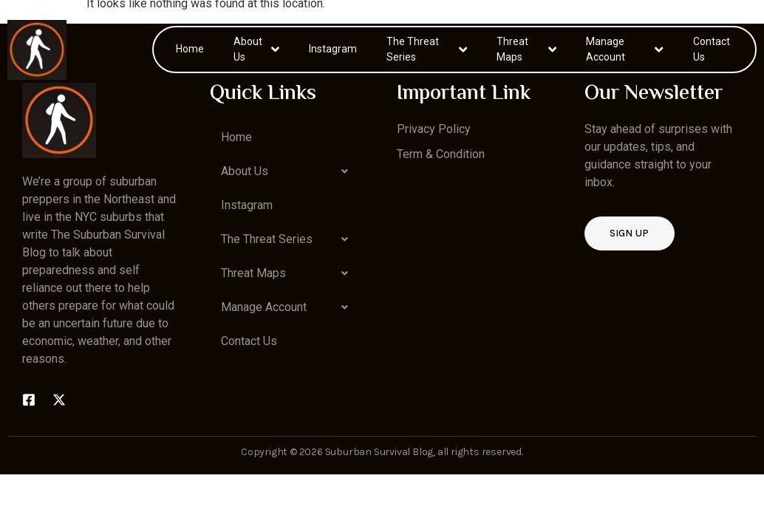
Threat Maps (526, 49)
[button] (289, 171)
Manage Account (624, 49)
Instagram (333, 49)
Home (190, 49)
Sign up (630, 233)
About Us (256, 49)
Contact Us (712, 49)
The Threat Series (427, 49)
